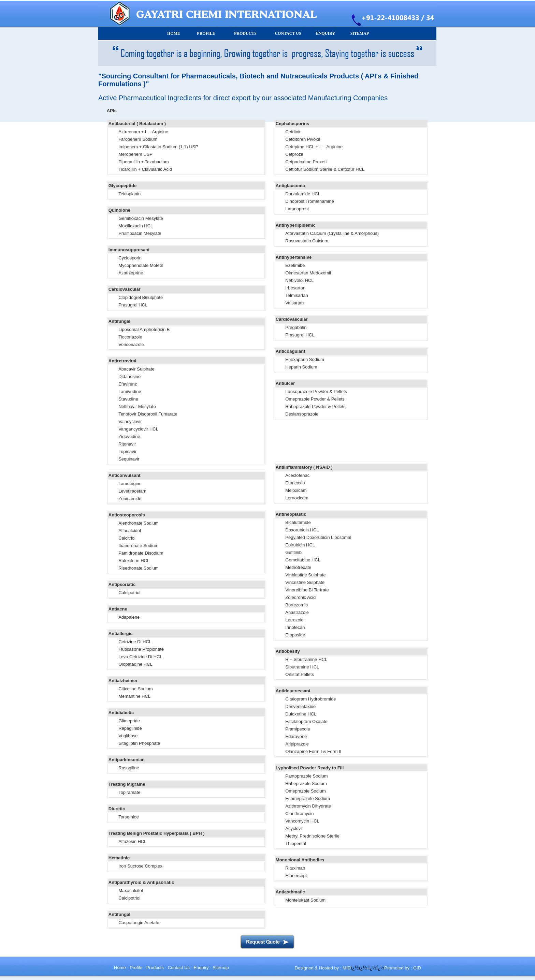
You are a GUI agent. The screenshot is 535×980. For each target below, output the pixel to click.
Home (120, 968)
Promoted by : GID (403, 968)
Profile (136, 968)
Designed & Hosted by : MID (323, 968)
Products (155, 968)
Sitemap (221, 968)
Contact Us (179, 968)
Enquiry (201, 968)
